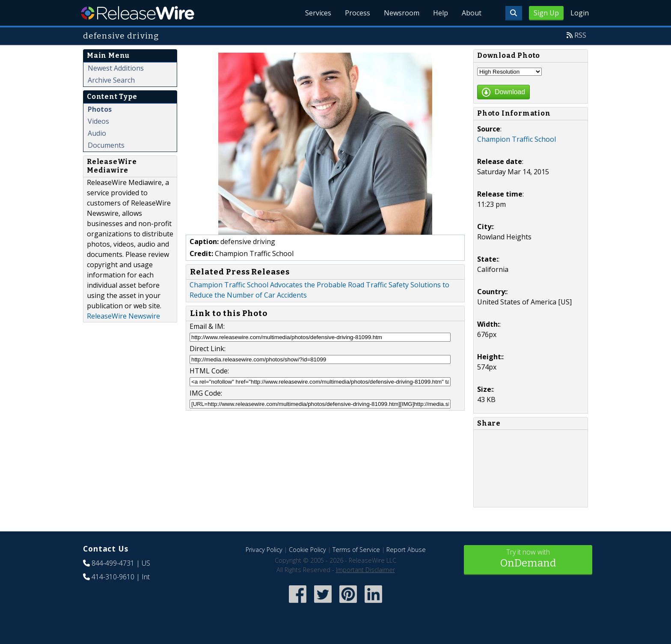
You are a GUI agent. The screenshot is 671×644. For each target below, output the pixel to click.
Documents (106, 145)
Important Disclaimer (365, 570)
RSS (580, 35)
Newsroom (402, 13)
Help (441, 13)
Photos (100, 109)
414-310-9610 (113, 577)
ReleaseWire (138, 13)
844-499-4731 (113, 563)
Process (358, 13)
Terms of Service (356, 550)
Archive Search (111, 80)
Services (318, 13)
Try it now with (528, 559)
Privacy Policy (264, 550)
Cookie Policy (307, 550)
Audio (97, 133)
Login (580, 13)
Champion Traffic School (517, 139)
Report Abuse (406, 550)
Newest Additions (116, 68)
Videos (98, 121)
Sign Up (546, 13)
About (472, 13)
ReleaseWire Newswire (123, 316)
